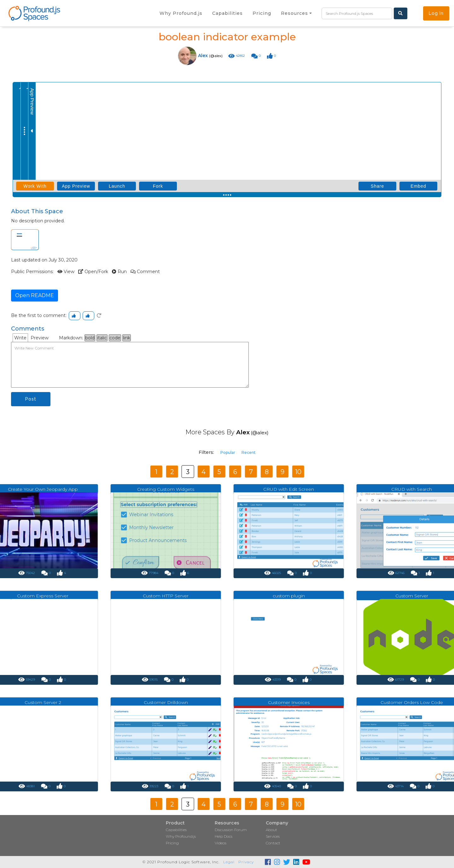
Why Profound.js (181, 836)
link (127, 338)
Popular (228, 452)
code (115, 338)
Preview (40, 338)
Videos (221, 843)
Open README (35, 295)
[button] (296, 13)
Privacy (246, 862)
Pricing (172, 843)
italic (102, 338)
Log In (436, 13)
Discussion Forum (231, 830)
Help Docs (224, 836)
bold (90, 338)
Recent (249, 452)
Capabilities (176, 830)
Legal (229, 862)
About (271, 830)
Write (20, 338)
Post (31, 399)
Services (273, 836)
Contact (273, 843)
